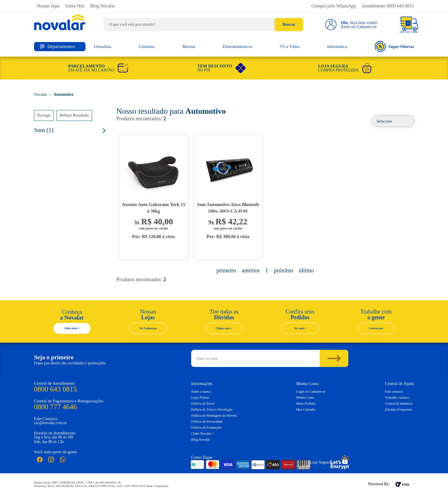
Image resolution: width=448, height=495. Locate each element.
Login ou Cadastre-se (311, 392)
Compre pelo (334, 6)
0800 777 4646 (55, 407)
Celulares (147, 47)
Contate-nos (376, 328)
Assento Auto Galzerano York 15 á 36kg (154, 208)
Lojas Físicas (200, 398)
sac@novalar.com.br (50, 423)
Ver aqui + (300, 328)
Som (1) (44, 130)
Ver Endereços (148, 328)
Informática (337, 47)
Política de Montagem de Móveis (214, 416)
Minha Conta (305, 398)
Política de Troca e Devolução (212, 410)
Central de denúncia (399, 404)
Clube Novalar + (203, 434)
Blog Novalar (103, 6)
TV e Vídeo (290, 47)
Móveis (189, 47)
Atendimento (388, 6)
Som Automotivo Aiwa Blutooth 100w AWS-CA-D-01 (228, 208)
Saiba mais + (72, 328)
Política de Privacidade (207, 422)
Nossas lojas (48, 6)
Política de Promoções (206, 428)
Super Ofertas (394, 46)
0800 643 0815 (55, 389)
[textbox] (203, 25)
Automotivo (64, 94)
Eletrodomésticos (237, 47)
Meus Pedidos (306, 404)
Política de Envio (203, 404)
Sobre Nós (75, 6)
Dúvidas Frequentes (399, 410)
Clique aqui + (224, 328)
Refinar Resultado (74, 115)
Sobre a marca (201, 392)
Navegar (44, 115)
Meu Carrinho (306, 410)
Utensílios (103, 47)
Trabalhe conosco (397, 398)
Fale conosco (394, 392)
